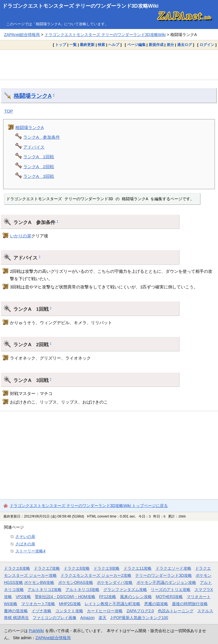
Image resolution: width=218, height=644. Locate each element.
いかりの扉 (21, 236)
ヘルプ (114, 45)
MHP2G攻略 (70, 604)
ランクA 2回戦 (39, 167)
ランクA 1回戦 (39, 157)
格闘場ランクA (33, 96)
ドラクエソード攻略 (173, 568)
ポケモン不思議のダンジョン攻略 (166, 582)
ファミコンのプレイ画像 (54, 618)
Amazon (88, 618)
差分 (170, 45)
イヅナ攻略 (41, 611)
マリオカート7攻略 (38, 604)
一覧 (73, 45)
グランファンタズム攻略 (125, 590)
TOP (9, 111)
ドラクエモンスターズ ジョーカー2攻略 (96, 575)
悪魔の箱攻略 (156, 604)
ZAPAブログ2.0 (140, 611)
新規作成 (156, 45)
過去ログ (185, 45)
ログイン (207, 45)
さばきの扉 (25, 544)
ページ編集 (136, 45)
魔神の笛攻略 (16, 611)
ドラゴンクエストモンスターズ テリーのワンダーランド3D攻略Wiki (80, 6)
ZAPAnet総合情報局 (22, 35)
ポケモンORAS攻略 (76, 582)
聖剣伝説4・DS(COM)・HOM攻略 (65, 597)
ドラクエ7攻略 (47, 568)
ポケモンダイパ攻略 (115, 582)
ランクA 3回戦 (39, 176)
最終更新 (87, 45)
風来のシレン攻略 (136, 597)
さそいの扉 (25, 537)
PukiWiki (36, 631)
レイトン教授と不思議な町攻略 (112, 604)
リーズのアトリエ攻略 (171, 590)
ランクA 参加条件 (42, 137)
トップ (61, 45)
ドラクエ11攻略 (138, 568)
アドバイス (34, 147)
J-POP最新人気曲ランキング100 (139, 618)
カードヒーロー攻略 (105, 611)
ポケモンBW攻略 (39, 582)
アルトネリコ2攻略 (45, 590)
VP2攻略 (23, 597)
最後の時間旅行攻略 (190, 604)
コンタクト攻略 (69, 611)
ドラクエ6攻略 (17, 568)
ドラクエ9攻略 (106, 568)
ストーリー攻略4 (30, 551)
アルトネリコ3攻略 (83, 590)
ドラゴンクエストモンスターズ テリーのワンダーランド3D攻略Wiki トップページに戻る (89, 506)
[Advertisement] (109, 65)
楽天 (102, 618)
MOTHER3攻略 (169, 597)
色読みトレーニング (176, 611)
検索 (101, 45)
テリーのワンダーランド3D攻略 (163, 575)
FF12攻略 (108, 597)
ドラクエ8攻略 (77, 568)
